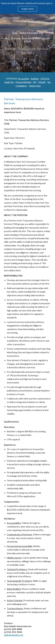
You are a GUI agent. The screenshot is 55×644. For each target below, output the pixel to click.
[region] (27, 7)
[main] (28, 43)
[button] (4, 18)
